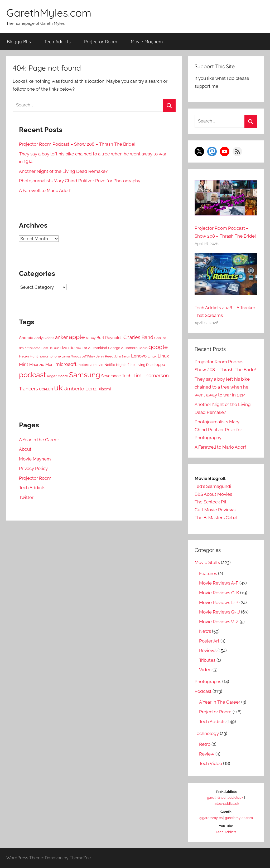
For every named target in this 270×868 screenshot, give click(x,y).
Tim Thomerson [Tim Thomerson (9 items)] (151, 376)
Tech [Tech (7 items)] (127, 376)
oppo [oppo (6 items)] (160, 365)
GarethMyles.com (49, 13)
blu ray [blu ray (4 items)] (91, 338)
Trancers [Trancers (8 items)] (28, 389)
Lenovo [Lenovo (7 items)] (139, 356)
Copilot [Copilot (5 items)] (160, 338)
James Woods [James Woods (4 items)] (71, 356)
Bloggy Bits (19, 41)
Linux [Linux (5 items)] (152, 356)
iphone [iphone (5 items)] (55, 356)
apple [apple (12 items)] (77, 337)
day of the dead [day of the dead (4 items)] (30, 348)
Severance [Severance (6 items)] (111, 376)
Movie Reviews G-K (219, 593)
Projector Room (101, 41)
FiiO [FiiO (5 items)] (71, 348)
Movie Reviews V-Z (219, 622)
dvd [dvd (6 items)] (64, 348)
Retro (205, 744)
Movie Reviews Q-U (220, 612)
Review (207, 754)
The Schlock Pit (211, 502)
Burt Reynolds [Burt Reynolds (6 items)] (109, 338)
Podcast (203, 691)
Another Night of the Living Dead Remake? (63, 171)
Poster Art (209, 641)
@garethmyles (211, 818)
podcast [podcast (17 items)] (32, 375)
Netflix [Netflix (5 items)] (110, 365)
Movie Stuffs (207, 562)
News (205, 631)
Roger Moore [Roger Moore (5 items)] (57, 376)
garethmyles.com (239, 818)
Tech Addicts (57, 41)
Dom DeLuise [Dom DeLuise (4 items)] (50, 348)
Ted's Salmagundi (213, 486)
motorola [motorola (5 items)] (85, 365)
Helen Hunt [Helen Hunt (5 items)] (28, 356)
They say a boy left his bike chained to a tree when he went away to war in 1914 (222, 387)
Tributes (207, 660)
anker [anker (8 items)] (61, 337)
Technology (207, 733)
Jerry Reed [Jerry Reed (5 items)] (105, 356)
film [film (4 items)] (78, 348)
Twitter (26, 497)
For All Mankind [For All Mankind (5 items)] (94, 348)
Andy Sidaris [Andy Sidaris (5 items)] (44, 338)
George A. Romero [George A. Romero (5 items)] (123, 348)
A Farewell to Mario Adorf (45, 190)
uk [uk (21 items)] (58, 388)
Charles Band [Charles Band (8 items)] (138, 337)
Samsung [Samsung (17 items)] (85, 375)
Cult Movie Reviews (215, 510)
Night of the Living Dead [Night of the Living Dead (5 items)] (135, 365)
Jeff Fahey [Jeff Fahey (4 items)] (88, 356)
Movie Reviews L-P (219, 602)
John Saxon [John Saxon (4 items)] (122, 356)
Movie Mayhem (147, 41)
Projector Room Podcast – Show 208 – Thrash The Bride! (77, 144)
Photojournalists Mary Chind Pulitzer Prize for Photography (80, 181)
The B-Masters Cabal (216, 518)
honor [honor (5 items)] (44, 356)
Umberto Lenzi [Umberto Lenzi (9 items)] (81, 389)
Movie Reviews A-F (219, 583)
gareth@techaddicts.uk (225, 798)
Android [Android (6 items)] (26, 338)
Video (205, 670)
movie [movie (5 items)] (98, 365)
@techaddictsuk (226, 804)
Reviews (208, 650)
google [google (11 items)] (158, 347)
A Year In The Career (220, 702)
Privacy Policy (33, 468)
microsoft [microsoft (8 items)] (66, 364)
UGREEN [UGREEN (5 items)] (46, 389)
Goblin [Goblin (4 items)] (143, 348)
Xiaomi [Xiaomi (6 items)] (105, 389)
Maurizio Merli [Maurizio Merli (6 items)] (42, 365)
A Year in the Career (39, 440)
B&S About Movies (213, 494)
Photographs (208, 681)
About (25, 449)
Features (208, 573)
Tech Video (211, 763)
